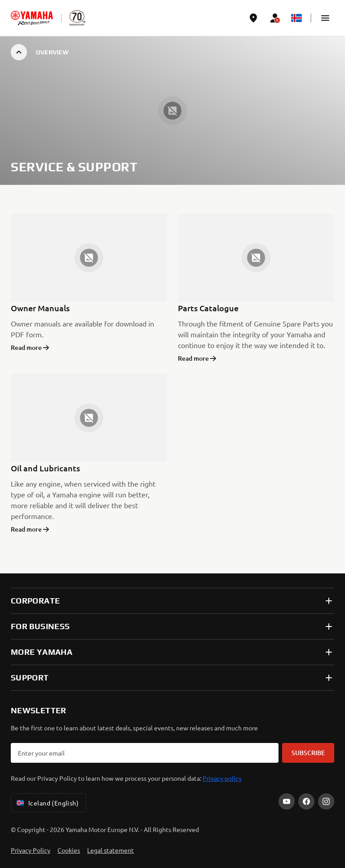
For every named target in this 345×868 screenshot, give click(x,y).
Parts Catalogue (208, 308)
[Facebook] (306, 801)
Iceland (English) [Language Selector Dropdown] (47, 803)
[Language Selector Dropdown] (296, 18)
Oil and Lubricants (45, 468)
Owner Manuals (40, 308)
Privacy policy (222, 778)
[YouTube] (287, 801)
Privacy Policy (31, 850)
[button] (325, 18)
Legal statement (111, 850)
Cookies (69, 850)
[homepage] (32, 18)
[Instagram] (326, 801)
